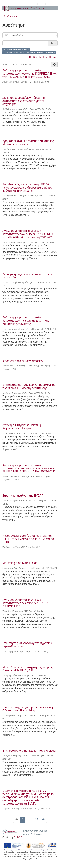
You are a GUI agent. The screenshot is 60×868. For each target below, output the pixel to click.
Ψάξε (53, 43)
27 (37, 820)
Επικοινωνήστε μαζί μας (35, 831)
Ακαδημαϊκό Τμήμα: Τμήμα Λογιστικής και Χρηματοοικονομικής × (29, 52)
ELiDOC (18, 837)
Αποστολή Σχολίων (33, 834)
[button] (37, 4)
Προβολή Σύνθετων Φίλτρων (43, 57)
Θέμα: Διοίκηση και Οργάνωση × (16, 49)
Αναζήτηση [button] (11, 16)
